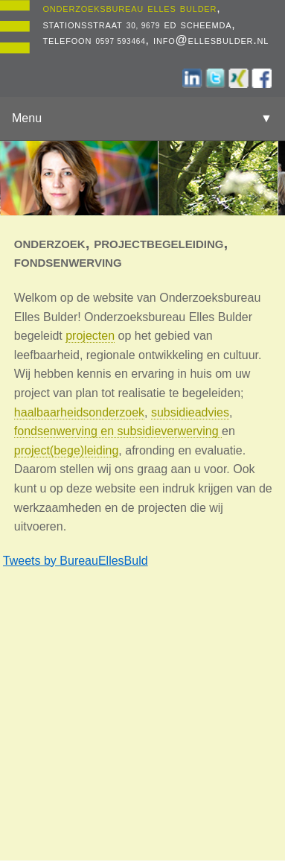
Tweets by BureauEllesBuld (76, 561)
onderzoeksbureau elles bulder (129, 8)
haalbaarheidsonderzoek (79, 412)
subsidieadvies (190, 412)
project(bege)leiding (67, 450)
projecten (90, 336)
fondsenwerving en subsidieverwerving (118, 431)
